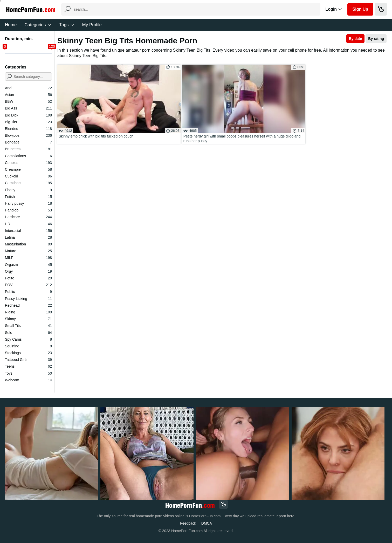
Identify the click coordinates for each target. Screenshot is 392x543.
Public (28, 292)
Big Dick (28, 115)
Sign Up (360, 9)
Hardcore (28, 217)
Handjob (28, 210)
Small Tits (28, 326)
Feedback (188, 523)
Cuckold (28, 176)
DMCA (207, 523)
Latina (28, 237)
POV (28, 285)
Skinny (28, 319)
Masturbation (28, 244)
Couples (28, 163)
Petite (28, 278)
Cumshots (28, 183)
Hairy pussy (28, 203)
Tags (67, 25)
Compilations (28, 156)
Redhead (28, 305)
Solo (28, 333)
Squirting (28, 346)
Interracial (28, 231)
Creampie (28, 169)
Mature (28, 251)
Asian (28, 95)
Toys (28, 373)
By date (356, 39)
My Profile (92, 25)
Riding (28, 312)
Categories (38, 25)
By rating (376, 39)
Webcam (28, 380)
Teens (28, 366)
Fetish (28, 197)
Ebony (28, 190)
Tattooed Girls (28, 360)
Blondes (28, 129)
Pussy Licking (28, 299)
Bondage (28, 142)
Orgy (28, 271)
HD (28, 224)
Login (334, 9)
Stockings (28, 353)
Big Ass (28, 108)
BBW (28, 101)
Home (11, 25)
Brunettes (28, 149)
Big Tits (28, 122)
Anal (28, 88)
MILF (28, 258)
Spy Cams (28, 339)
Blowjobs (28, 135)
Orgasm (28, 265)
